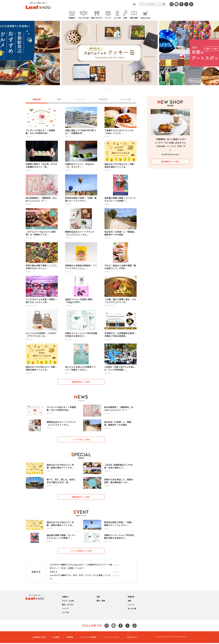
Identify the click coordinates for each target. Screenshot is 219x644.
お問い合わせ (132, 638)
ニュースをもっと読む (81, 440)
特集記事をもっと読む (81, 498)
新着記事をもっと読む (81, 382)
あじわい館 (125, 99)
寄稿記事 (103, 99)
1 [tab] (105, 90)
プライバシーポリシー (112, 638)
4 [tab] (112, 90)
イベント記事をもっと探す (81, 552)
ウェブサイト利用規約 (88, 638)
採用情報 (70, 638)
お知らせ (54, 573)
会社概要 (56, 638)
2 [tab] (107, 90)
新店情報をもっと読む (170, 161)
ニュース (81, 99)
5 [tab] (115, 90)
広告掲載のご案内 (39, 638)
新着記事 (37, 99)
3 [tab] (110, 90)
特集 (59, 99)
